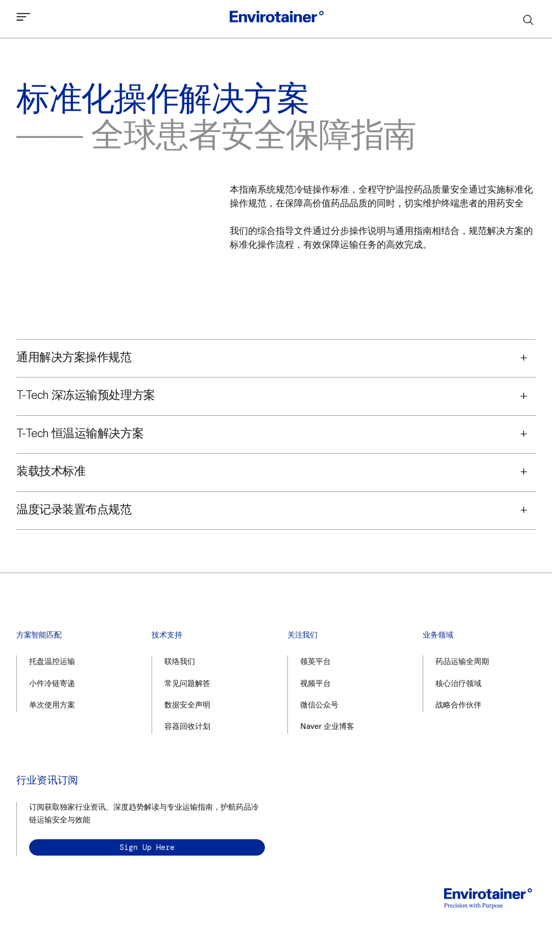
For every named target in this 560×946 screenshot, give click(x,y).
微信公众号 (319, 706)
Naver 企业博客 (327, 727)
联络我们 (180, 662)
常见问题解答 (187, 684)
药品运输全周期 (462, 662)
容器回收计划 (187, 727)
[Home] (277, 19)
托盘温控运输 (52, 662)
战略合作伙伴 (458, 706)
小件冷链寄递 (52, 684)
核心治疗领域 (458, 684)
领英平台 (315, 662)
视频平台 (315, 684)
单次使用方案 (52, 706)
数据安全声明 (187, 706)
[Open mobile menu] (23, 19)
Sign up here (147, 847)
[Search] (529, 19)
